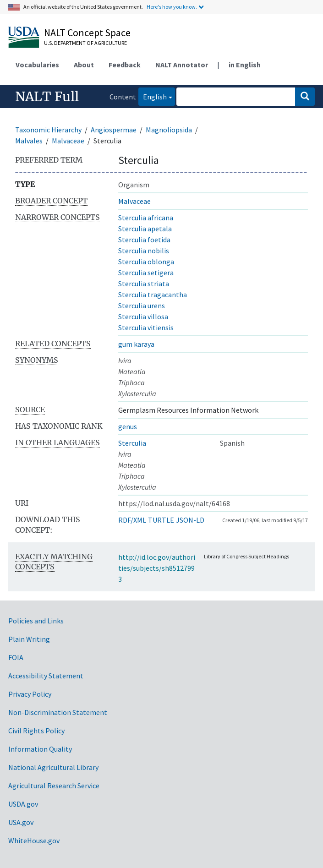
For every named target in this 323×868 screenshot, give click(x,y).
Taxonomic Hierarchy (48, 130)
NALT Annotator (182, 65)
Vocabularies (37, 65)
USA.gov (21, 822)
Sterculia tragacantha (153, 295)
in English (245, 65)
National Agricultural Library (53, 767)
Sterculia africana (146, 218)
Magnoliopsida (169, 130)
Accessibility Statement (46, 676)
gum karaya (136, 344)
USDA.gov (23, 804)
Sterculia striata (144, 284)
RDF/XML (132, 520)
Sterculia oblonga (146, 262)
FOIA (16, 657)
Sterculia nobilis (144, 251)
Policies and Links (36, 621)
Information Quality (40, 749)
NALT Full (47, 97)
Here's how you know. (172, 7)
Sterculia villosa (143, 317)
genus (128, 426)
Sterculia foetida (144, 240)
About (84, 65)
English (153, 96)
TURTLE (161, 520)
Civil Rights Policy (36, 731)
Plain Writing (29, 639)
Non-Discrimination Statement (58, 712)
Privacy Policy (30, 694)
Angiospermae (114, 130)
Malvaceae (68, 141)
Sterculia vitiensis (146, 328)
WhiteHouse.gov (34, 841)
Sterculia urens (142, 306)
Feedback (125, 65)
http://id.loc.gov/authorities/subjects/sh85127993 (157, 568)
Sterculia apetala (145, 229)
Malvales (29, 141)
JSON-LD (190, 520)
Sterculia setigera (146, 273)
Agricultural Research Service (54, 786)
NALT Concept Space (87, 33)
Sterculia (132, 443)
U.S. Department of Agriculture (85, 43)
